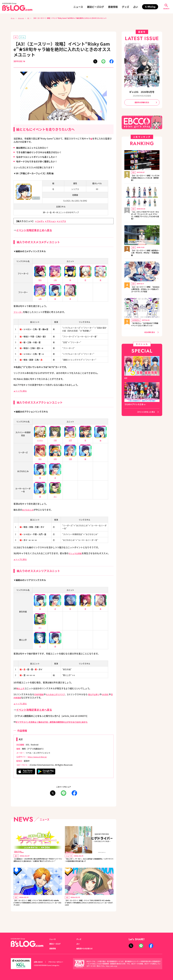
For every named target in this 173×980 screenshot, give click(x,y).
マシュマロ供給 (76, 554)
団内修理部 (23, 698)
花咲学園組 (40, 695)
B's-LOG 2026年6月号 (142, 92)
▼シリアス (65, 222)
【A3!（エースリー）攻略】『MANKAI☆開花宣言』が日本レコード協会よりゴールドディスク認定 (145, 292)
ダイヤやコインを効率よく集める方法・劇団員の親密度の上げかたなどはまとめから (57, 722)
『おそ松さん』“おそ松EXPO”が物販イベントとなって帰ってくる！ (145, 328)
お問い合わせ (39, 962)
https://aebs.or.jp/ (112, 966)
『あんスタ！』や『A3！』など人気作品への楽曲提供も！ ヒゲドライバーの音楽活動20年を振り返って (89, 863)
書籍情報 (113, 7)
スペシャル (23, 18)
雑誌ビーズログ (95, 7)
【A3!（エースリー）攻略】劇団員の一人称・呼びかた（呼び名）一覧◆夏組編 (145, 255)
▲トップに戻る (21, 391)
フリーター (19, 312)
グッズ (125, 7)
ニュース (78, 7)
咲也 (40, 458)
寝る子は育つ (99, 695)
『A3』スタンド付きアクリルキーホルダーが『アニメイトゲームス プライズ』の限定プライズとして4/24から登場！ (145, 217)
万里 (70, 458)
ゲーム (24, 37)
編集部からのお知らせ (86, 948)
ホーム (13, 18)
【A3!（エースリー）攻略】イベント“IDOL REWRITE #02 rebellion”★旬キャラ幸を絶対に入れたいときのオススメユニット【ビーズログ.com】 (89, 910)
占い (136, 7)
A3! (31, 18)
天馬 (55, 458)
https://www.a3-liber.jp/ (39, 757)
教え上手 (21, 689)
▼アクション (53, 222)
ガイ (55, 495)
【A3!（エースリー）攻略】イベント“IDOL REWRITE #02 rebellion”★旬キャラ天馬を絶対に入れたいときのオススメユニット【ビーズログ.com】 (38, 910)
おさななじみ (29, 510)
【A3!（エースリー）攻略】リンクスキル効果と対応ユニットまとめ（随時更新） (145, 179)
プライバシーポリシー (59, 962)
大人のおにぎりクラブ (58, 695)
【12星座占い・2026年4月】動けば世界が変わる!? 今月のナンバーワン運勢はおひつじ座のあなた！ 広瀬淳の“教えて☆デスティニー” (37, 863)
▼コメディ (40, 222)
